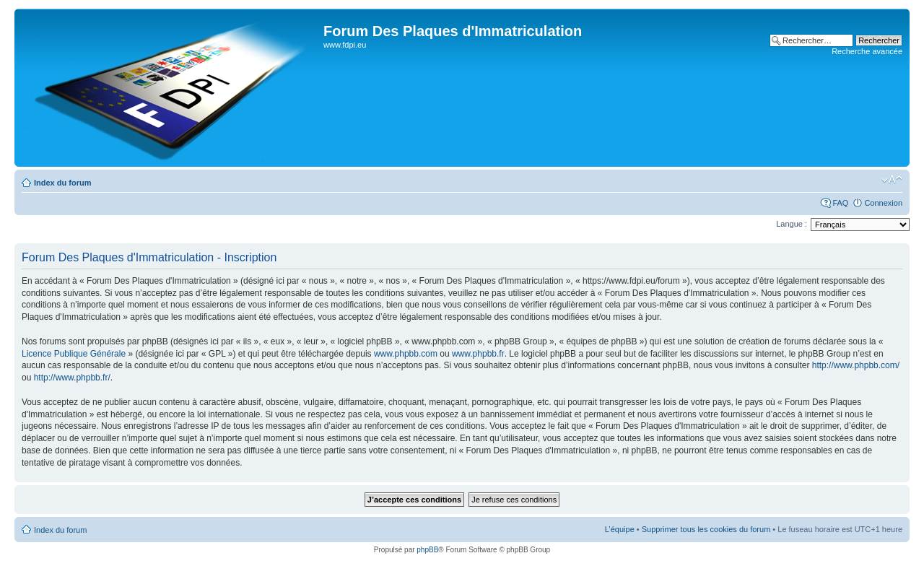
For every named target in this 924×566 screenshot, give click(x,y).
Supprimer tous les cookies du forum (706, 529)
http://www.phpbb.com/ (856, 365)
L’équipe (620, 529)
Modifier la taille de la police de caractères (892, 180)
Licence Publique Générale (74, 354)
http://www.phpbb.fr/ (72, 378)
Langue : (792, 224)
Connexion (883, 203)
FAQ (840, 203)
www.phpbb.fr (478, 354)
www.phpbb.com (406, 354)
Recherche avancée (867, 51)
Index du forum (62, 183)
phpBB (427, 550)
